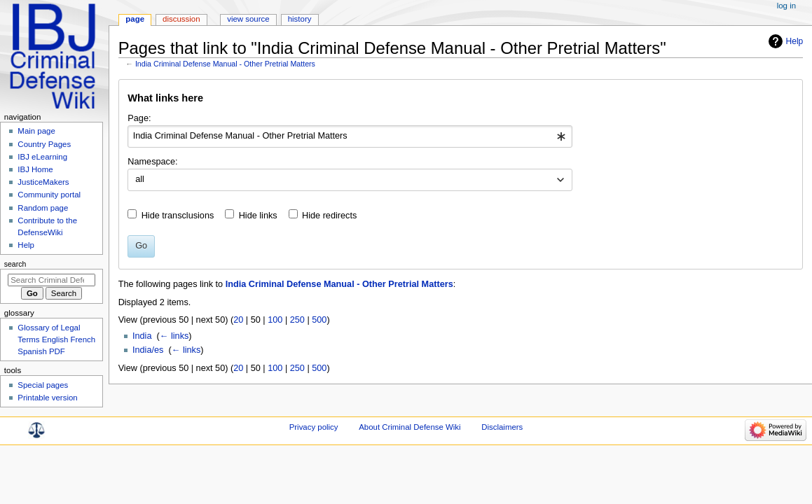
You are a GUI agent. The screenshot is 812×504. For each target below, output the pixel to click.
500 (319, 320)
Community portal (49, 195)
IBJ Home (35, 169)
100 (275, 320)
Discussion (181, 19)
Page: (139, 118)
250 (297, 320)
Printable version (47, 398)
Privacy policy (314, 427)
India (142, 336)
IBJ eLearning (42, 157)
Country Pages (44, 144)
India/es (148, 350)
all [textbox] (140, 179)
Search (15, 264)
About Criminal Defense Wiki (410, 427)
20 (238, 320)
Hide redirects (329, 216)
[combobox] (350, 136)
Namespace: (152, 162)
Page (135, 19)
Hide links (258, 216)
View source (248, 19)
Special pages (43, 385)
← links (174, 336)
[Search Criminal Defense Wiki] (51, 280)
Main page (36, 131)
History (300, 19)
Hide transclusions (178, 216)
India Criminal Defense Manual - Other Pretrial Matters (225, 64)
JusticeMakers (43, 182)
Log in (786, 6)
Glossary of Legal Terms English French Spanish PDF (56, 339)
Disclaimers (502, 427)
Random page (43, 208)
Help (795, 41)
